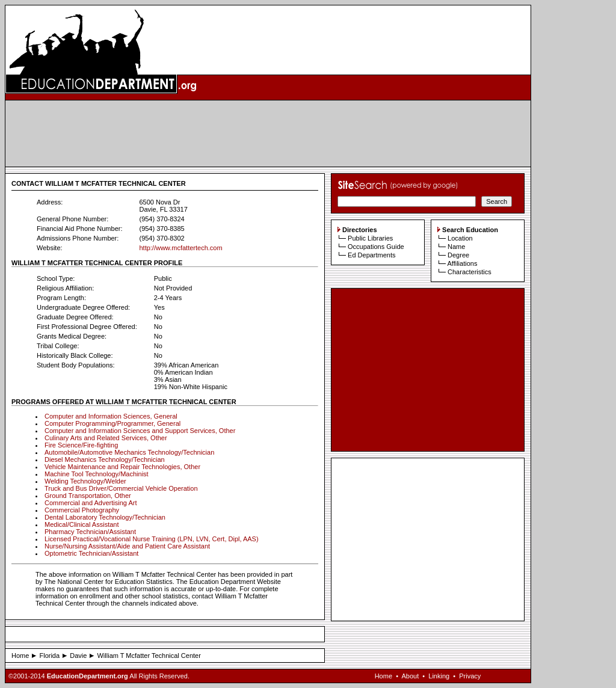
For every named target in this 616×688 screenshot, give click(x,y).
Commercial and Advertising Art (91, 503)
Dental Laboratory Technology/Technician (105, 517)
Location (460, 238)
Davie (78, 656)
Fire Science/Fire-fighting (81, 445)
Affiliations (462, 263)
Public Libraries (370, 238)
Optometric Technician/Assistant (91, 553)
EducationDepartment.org (88, 676)
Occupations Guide (376, 247)
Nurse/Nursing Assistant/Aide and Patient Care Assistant (127, 546)
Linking (439, 676)
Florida (49, 656)
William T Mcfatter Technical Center (149, 656)
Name (456, 247)
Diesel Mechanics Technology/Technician (105, 459)
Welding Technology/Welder (85, 481)
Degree (458, 255)
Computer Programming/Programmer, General (112, 423)
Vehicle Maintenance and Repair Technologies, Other (122, 467)
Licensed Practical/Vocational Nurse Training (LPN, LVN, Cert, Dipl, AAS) (152, 539)
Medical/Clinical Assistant (82, 524)
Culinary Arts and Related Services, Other (106, 438)
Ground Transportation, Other (88, 496)
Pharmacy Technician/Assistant (90, 532)
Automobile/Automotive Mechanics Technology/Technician (129, 452)
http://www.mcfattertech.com (180, 248)
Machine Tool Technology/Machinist (97, 474)
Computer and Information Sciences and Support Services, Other (140, 431)
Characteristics (470, 272)
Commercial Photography (82, 510)
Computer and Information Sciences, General (111, 416)
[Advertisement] (268, 134)
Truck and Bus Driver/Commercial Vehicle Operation (121, 488)
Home (20, 656)
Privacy (470, 676)
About (410, 676)
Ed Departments (371, 255)
